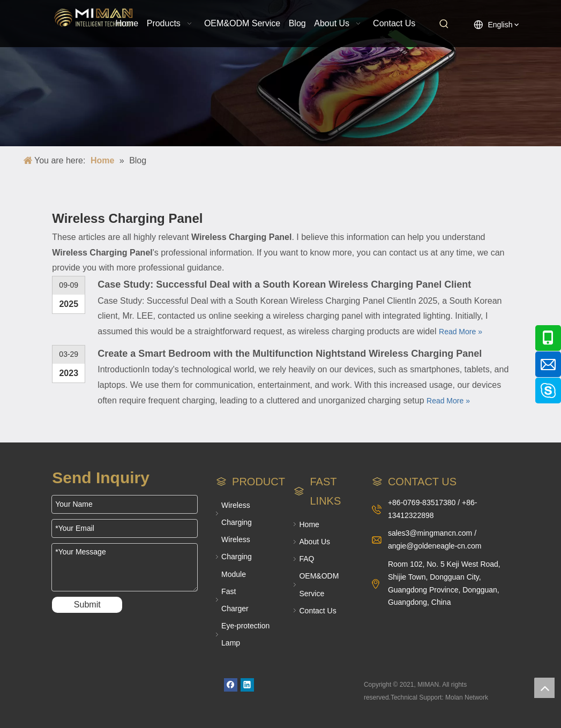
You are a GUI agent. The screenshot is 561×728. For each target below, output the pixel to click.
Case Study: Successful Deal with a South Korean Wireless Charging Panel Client (284, 284)
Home (309, 524)
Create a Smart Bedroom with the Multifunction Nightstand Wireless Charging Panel (290, 354)
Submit (87, 605)
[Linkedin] (247, 685)
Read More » (461, 332)
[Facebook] (231, 685)
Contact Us (317, 611)
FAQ (306, 559)
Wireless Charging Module (237, 557)
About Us (315, 542)
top (544, 688)
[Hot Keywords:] (444, 24)
